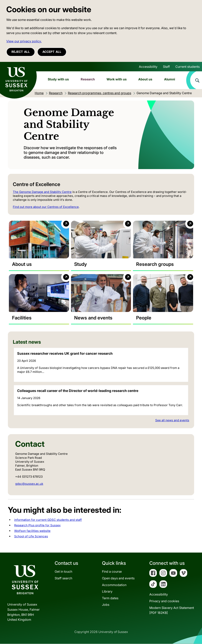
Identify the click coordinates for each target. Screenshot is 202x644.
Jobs (106, 605)
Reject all (21, 52)
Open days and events (118, 578)
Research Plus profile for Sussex (37, 525)
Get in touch (63, 572)
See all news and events (172, 420)
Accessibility (148, 67)
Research (88, 79)
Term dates (110, 598)
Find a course (112, 572)
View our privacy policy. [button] (24, 41)
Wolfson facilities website (32, 531)
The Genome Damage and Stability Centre (42, 192)
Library (107, 592)
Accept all (52, 52)
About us (145, 79)
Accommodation (114, 585)
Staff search (63, 578)
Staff (166, 67)
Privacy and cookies (164, 601)
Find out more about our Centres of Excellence (46, 207)
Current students (188, 67)
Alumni (170, 79)
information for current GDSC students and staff (48, 520)
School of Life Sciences (31, 536)
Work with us (117, 79)
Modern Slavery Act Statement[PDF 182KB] (172, 610)
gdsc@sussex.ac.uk (29, 484)
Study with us (58, 79)
